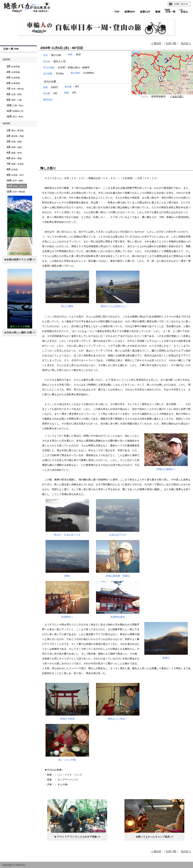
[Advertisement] (116, 131)
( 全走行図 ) (177, 96)
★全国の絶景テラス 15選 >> (20, 259)
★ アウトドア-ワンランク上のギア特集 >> (77, 837)
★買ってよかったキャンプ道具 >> (154, 837)
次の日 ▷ (186, 43)
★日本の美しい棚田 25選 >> (20, 332)
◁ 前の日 (156, 43)
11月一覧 (171, 43)
